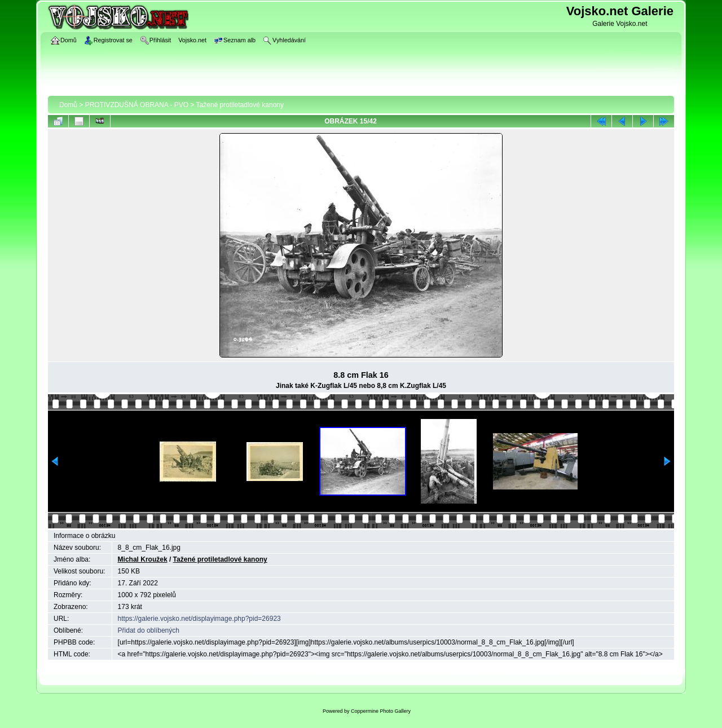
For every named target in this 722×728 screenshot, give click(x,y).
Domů (68, 105)
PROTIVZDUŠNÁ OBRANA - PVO (137, 105)
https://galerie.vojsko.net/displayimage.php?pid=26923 (199, 619)
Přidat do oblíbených (149, 630)
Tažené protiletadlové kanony (240, 105)
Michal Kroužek (143, 559)
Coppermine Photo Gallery (381, 711)
